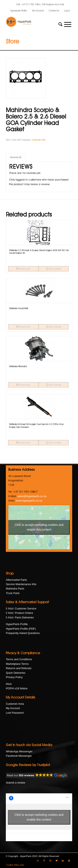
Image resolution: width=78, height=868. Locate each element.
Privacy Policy (14, 677)
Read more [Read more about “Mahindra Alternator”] (23, 385)
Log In (67, 11)
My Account (38, 11)
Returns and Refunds (19, 668)
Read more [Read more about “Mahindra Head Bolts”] (23, 327)
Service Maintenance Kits (21, 584)
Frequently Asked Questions (23, 633)
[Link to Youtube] (69, 861)
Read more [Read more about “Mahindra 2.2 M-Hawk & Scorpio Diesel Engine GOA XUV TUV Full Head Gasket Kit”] (23, 269)
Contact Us (54, 11)
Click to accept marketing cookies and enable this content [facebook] (39, 817)
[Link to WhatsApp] (38, 861)
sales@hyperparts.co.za (32, 496)
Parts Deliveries (24, 617)
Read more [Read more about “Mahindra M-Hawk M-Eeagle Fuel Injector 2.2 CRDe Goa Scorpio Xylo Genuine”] (23, 443)
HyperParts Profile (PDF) (21, 629)
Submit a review (15, 783)
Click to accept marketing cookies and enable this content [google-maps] (39, 527)
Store (12, 41)
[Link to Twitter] (57, 861)
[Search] (60, 24)
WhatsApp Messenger (19, 751)
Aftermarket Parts (16, 580)
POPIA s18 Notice (17, 688)
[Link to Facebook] (44, 861)
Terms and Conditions (19, 659)
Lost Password (15, 713)
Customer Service (25, 609)
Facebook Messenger (19, 756)
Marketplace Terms (17, 664)
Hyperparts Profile (19, 11)
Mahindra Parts (39, 140)
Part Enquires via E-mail (53, 4)
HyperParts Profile (17, 624)
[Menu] (68, 24)
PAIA (9, 684)
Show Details (53, 269)
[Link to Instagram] (50, 861)
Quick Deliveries (16, 673)
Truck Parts (13, 593)
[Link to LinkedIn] (63, 861)
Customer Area (15, 704)
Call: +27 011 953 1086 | (29, 4)
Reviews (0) (16, 157)
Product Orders (24, 613)
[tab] (16, 157)
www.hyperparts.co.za (29, 501)
